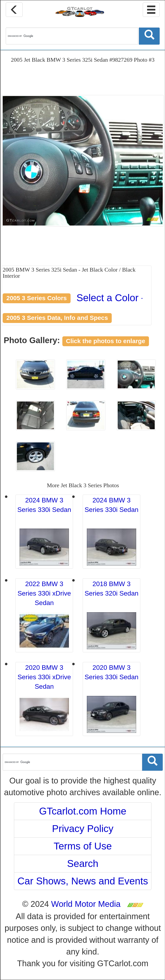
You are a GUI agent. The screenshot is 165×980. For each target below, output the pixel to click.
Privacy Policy (83, 829)
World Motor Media (86, 904)
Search (83, 864)
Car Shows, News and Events (83, 881)
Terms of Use (83, 846)
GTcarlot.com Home (83, 811)
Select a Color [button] (110, 298)
